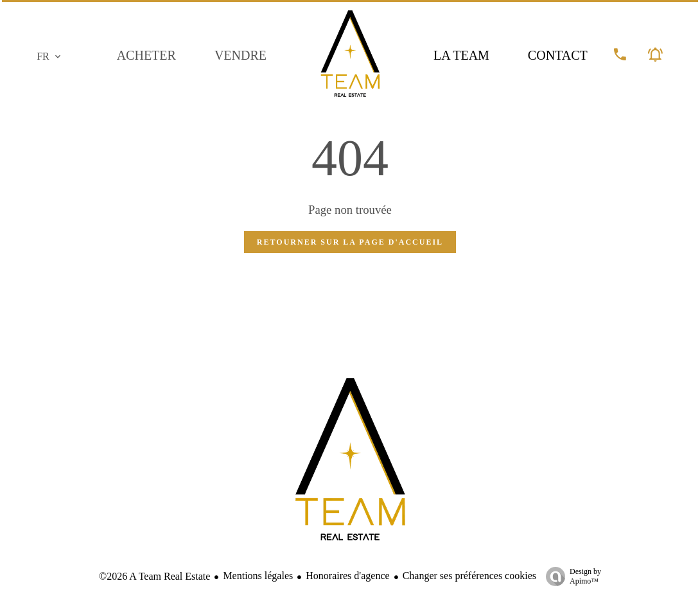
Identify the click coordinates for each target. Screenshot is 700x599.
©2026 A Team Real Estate (154, 576)
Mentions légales (258, 576)
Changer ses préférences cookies (469, 576)
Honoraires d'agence (347, 576)
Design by (570, 577)
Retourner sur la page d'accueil (350, 242)
